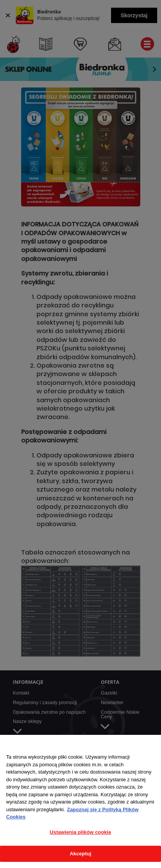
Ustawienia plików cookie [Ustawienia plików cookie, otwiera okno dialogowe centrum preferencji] (81, 832)
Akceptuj (81, 854)
